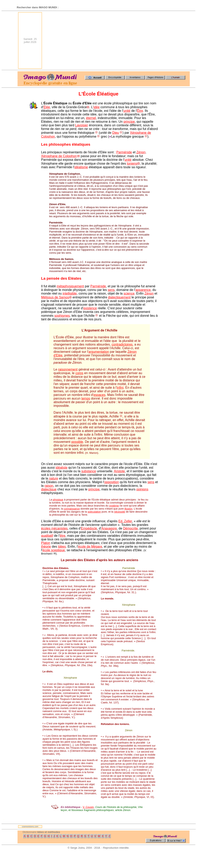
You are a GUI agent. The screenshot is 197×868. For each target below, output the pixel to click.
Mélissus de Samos (55, 297)
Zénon (141, 152)
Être (140, 111)
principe (129, 122)
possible (77, 442)
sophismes (62, 316)
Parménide (124, 152)
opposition (111, 482)
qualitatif (47, 536)
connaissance (72, 509)
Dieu (116, 133)
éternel (91, 118)
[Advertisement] (120, 40)
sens (111, 290)
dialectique (49, 489)
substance (89, 471)
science (129, 293)
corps (79, 373)
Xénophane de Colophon (59, 156)
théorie (46, 547)
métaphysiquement (70, 286)
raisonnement (68, 369)
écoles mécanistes (54, 528)
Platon (46, 543)
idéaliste (62, 468)
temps (86, 398)
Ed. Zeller (125, 521)
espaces (100, 395)
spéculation (94, 512)
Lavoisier (82, 125)
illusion (129, 509)
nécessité (120, 512)
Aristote (119, 471)
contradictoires (122, 344)
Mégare (97, 547)
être (63, 536)
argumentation (99, 352)
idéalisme (81, 167)
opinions (142, 489)
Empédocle (89, 528)
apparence (143, 290)
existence (90, 308)
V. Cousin (88, 807)
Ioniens (132, 164)
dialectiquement (119, 297)
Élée (47, 107)
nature (53, 478)
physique (58, 500)
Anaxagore (109, 528)
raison (49, 486)
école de (85, 547)
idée (96, 107)
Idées (62, 547)
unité (127, 111)
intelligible (70, 293)
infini (120, 388)
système (114, 506)
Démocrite (130, 528)
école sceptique (54, 550)
